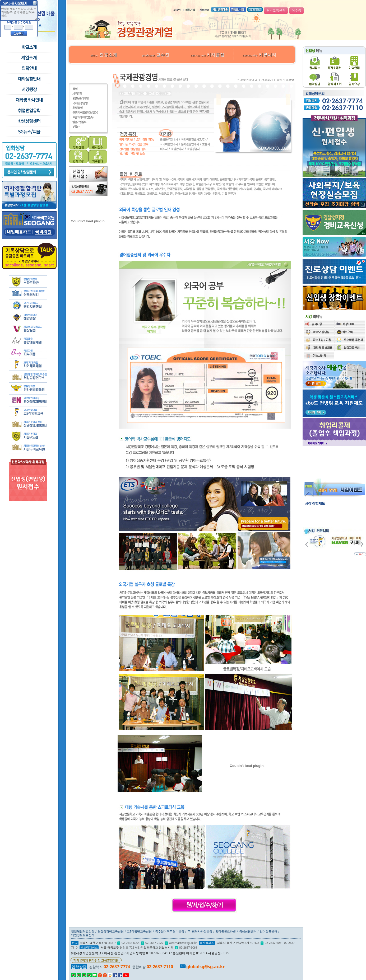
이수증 (296, 11)
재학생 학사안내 (29, 100)
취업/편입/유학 (29, 111)
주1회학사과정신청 (200, 931)
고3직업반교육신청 (139, 931)
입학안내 (29, 68)
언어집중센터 (268, 931)
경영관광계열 (249, 80)
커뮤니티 (260, 55)
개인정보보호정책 (83, 935)
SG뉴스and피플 (29, 132)
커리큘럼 (208, 55)
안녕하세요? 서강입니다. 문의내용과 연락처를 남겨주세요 (19, 13)
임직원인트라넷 (226, 931)
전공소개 (104, 55)
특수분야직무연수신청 (170, 931)
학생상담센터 (29, 121)
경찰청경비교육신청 (111, 931)
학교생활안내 (29, 79)
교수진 (156, 55)
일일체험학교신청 (83, 931)
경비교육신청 (276, 11)
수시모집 (29, 58)
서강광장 (29, 90)
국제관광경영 (285, 80)
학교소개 (29, 47)
